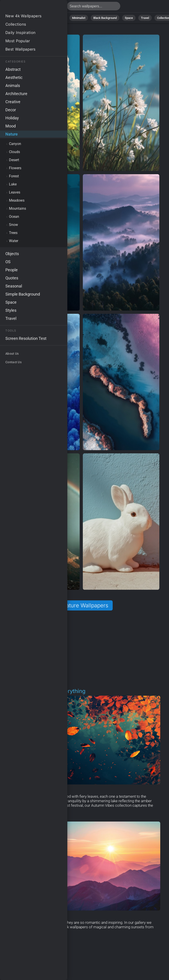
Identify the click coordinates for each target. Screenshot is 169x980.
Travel (145, 18)
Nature (22, 18)
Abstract (40, 18)
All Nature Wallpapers (81, 605)
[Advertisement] (81, 649)
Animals (59, 18)
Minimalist (79, 18)
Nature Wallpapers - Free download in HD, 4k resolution (27, 7)
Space (129, 18)
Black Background (105, 18)
